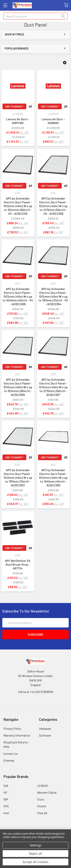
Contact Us (11, 754)
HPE (6, 806)
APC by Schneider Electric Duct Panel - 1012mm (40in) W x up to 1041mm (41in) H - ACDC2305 (53, 478)
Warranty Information (17, 735)
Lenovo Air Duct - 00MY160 (18, 121)
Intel (6, 813)
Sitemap (9, 760)
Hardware (45, 728)
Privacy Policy (12, 728)
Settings (35, 845)
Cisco (41, 799)
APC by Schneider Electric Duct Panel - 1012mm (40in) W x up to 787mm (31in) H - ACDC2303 (18, 478)
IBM (6, 799)
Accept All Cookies (36, 862)
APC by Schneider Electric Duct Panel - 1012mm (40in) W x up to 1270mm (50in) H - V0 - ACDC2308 (53, 206)
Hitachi (42, 806)
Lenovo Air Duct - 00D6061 (53, 121)
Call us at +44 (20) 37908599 (36, 692)
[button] (65, 63)
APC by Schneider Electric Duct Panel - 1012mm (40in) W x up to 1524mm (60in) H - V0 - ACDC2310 (18, 206)
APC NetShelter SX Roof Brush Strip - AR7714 (18, 564)
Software (45, 735)
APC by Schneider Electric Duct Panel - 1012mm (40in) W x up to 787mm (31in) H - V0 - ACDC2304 (53, 296)
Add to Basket (14, 106)
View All (42, 813)
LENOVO (43, 786)
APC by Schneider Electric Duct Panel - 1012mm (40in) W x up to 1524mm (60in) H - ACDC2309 (18, 387)
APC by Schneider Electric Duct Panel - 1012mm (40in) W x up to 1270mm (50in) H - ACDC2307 (53, 387)
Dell (6, 786)
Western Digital (47, 792)
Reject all (35, 854)
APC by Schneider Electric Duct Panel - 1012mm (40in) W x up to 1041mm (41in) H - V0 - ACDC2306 (18, 296)
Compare (30, 106)
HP (5, 792)
